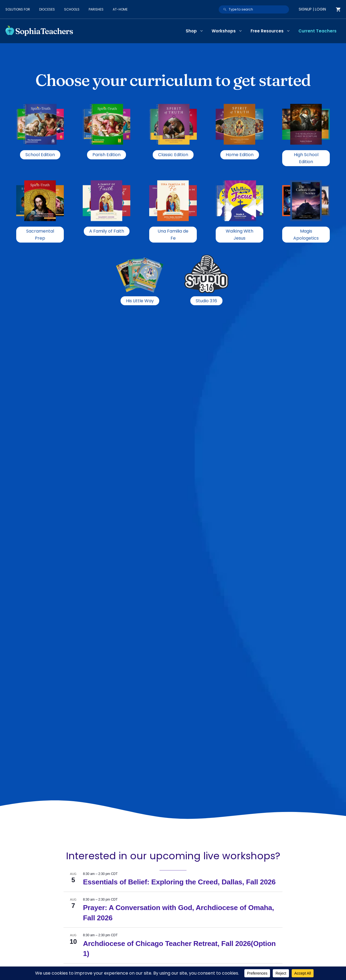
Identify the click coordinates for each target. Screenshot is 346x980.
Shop (197, 31)
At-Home (120, 9)
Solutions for (18, 9)
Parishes (96, 9)
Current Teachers (317, 31)
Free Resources (272, 31)
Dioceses (47, 9)
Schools (72, 9)
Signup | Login (312, 9)
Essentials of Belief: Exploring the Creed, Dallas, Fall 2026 (179, 882)
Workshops (229, 31)
